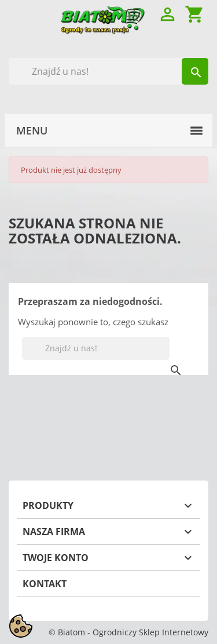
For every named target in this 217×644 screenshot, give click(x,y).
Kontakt (45, 584)
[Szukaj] (108, 71)
